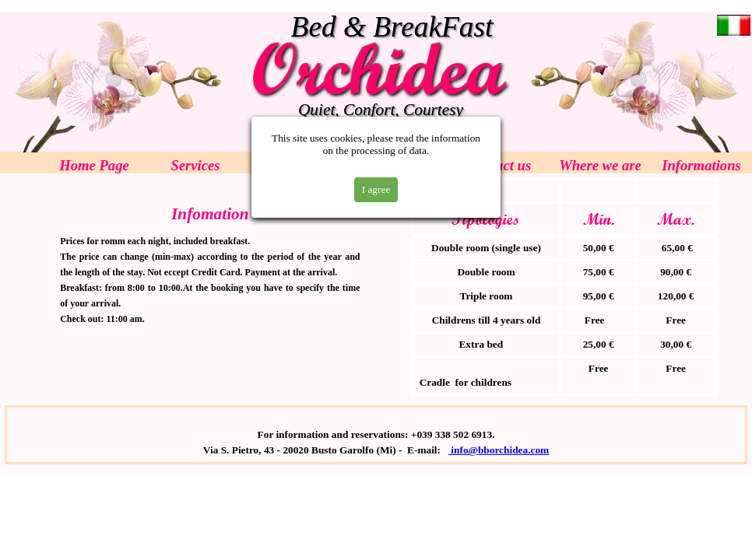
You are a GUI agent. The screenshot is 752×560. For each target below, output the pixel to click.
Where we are (600, 165)
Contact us (499, 165)
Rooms (297, 165)
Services (195, 165)
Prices (398, 165)
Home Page (94, 165)
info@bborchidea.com (499, 450)
